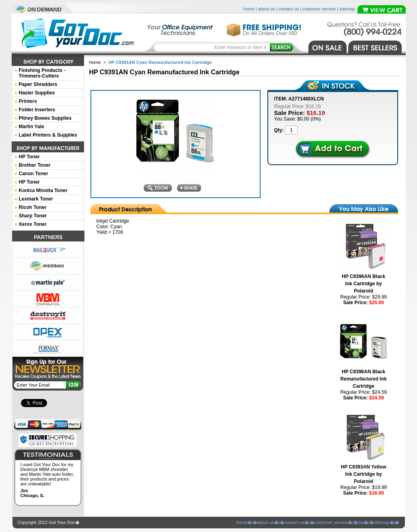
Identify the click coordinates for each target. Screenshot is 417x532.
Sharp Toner (33, 216)
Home (95, 62)
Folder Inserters (37, 110)
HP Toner (29, 157)
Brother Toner (35, 165)
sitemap (347, 9)
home (249, 9)
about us (267, 9)
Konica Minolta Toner (43, 190)
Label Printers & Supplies (48, 135)
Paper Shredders (38, 84)
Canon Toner (34, 174)
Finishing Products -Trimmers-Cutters (42, 73)
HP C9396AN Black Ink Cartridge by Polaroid (364, 284)
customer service (319, 9)
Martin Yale (32, 127)
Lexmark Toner (36, 199)
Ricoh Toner (33, 207)
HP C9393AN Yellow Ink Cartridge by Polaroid (364, 474)
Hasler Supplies (37, 93)
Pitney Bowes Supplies (45, 118)
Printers (28, 101)
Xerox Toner (33, 224)
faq (361, 522)
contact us (289, 9)
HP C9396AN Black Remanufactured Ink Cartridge (363, 379)
